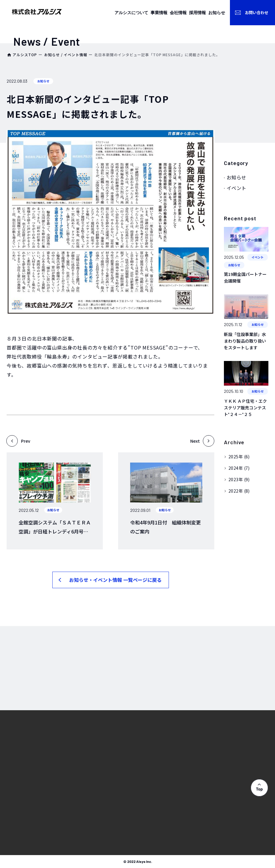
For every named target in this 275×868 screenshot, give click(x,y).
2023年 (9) (239, 479)
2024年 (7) (239, 468)
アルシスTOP (25, 55)
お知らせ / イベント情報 (66, 55)
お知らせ (237, 177)
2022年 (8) (239, 491)
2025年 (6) (239, 457)
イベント (237, 188)
